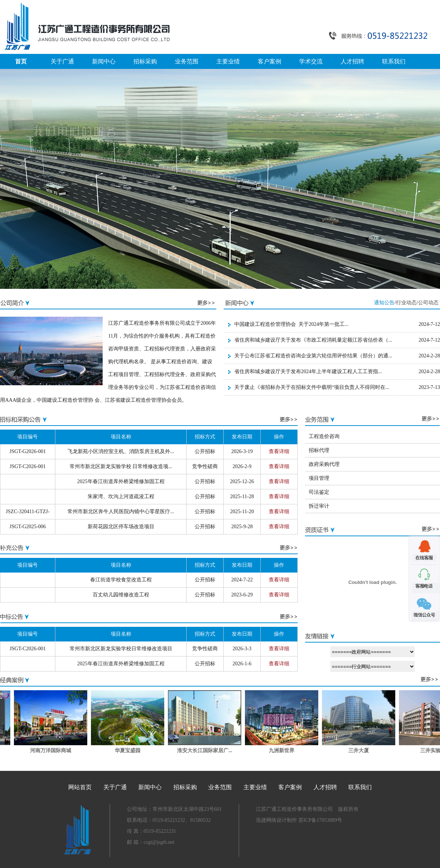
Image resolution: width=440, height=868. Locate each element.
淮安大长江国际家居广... (208, 751)
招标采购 (145, 61)
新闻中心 (104, 61)
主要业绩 (228, 61)
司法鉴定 (319, 492)
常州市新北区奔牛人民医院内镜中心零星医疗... (121, 512)
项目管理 (319, 478)
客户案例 (269, 61)
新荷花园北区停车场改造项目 (121, 527)
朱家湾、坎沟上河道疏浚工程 (121, 496)
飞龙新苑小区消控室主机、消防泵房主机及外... (121, 451)
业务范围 (187, 61)
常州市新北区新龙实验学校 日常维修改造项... (121, 466)
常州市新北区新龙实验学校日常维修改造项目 (121, 649)
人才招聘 (352, 61)
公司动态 (428, 303)
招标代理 (319, 450)
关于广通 (62, 61)
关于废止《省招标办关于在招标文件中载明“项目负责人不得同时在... (312, 387)
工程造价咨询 (324, 436)
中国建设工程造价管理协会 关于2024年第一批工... (291, 324)
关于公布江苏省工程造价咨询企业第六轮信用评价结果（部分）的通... (313, 356)
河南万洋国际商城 (54, 751)
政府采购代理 (324, 464)
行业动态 (406, 303)
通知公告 (384, 303)
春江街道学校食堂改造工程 (121, 580)
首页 (21, 61)
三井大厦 (362, 751)
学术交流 (311, 61)
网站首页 (80, 787)
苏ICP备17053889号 (320, 820)
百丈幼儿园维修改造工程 (121, 595)
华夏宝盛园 (131, 751)
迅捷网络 (266, 820)
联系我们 (394, 61)
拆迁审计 (319, 506)
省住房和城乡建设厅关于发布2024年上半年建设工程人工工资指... (308, 372)
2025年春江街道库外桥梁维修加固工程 (121, 481)
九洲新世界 (285, 751)
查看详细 (279, 451)
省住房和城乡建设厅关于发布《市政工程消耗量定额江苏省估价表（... (313, 340)
